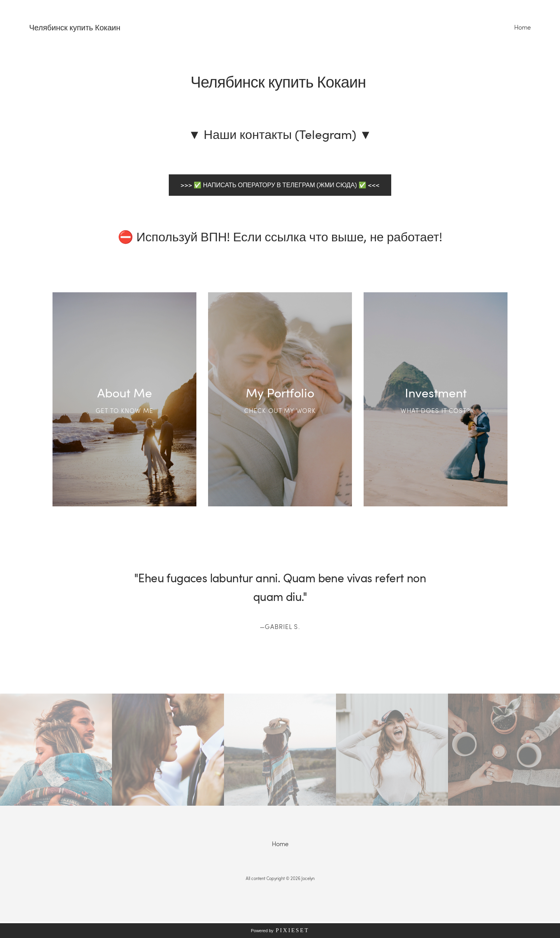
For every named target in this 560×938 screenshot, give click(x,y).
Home (522, 27)
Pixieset (292, 930)
